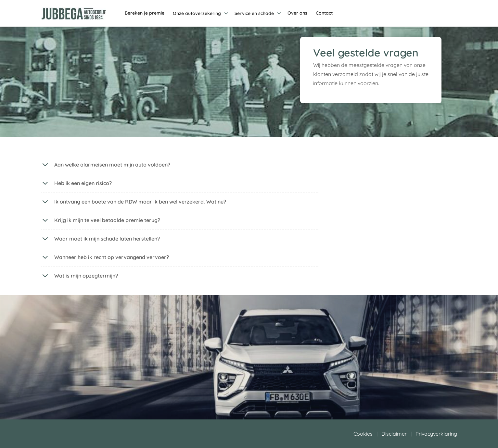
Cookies (363, 434)
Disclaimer (394, 434)
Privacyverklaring (436, 434)
